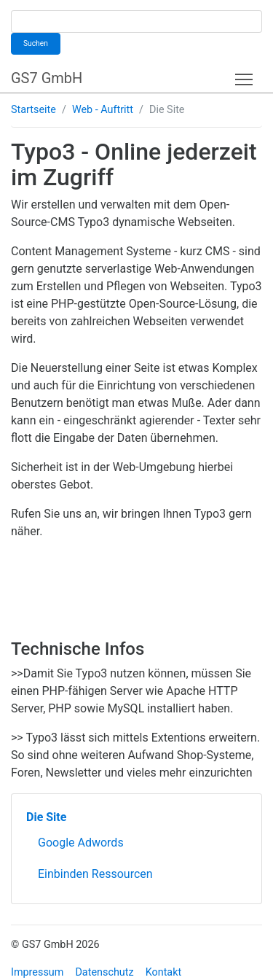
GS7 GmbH (47, 78)
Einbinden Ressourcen (95, 874)
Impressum (37, 972)
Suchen (36, 43)
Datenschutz (104, 972)
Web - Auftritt (103, 110)
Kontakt (164, 972)
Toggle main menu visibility (245, 76)
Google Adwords (81, 843)
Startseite (33, 110)
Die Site (46, 817)
